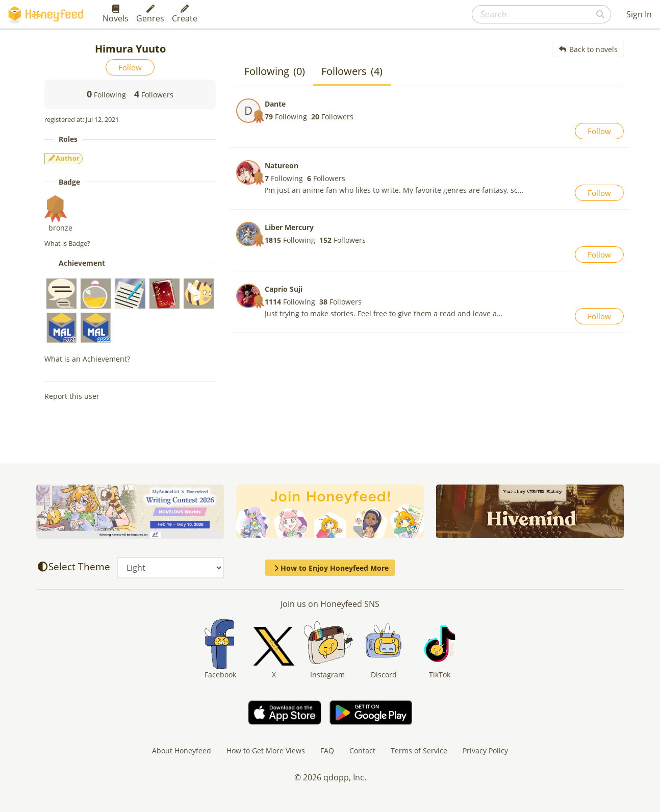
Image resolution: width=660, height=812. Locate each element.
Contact (362, 751)
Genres (150, 14)
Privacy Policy (485, 751)
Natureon (282, 166)
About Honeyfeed (182, 751)
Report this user (72, 396)
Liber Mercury (289, 227)
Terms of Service (419, 751)
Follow (130, 67)
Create (185, 14)
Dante (275, 104)
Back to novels (588, 49)
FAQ (327, 751)
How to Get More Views (266, 751)
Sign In (639, 14)
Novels (116, 14)
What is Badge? (67, 243)
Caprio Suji (284, 289)
